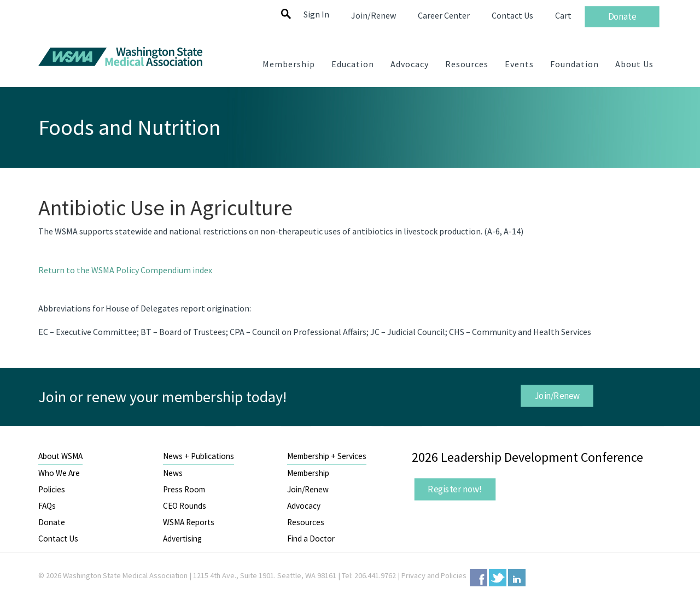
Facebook (479, 578)
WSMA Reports (189, 522)
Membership (308, 473)
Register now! (455, 489)
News (173, 473)
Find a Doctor (311, 539)
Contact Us (58, 539)
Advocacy (304, 506)
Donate (52, 522)
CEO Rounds (185, 506)
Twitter (498, 578)
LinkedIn (517, 578)
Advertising (182, 539)
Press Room (184, 489)
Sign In (316, 14)
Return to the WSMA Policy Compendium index (125, 270)
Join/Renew (557, 395)
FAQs (47, 506)
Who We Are (59, 473)
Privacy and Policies (434, 575)
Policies (52, 489)
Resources (306, 522)
